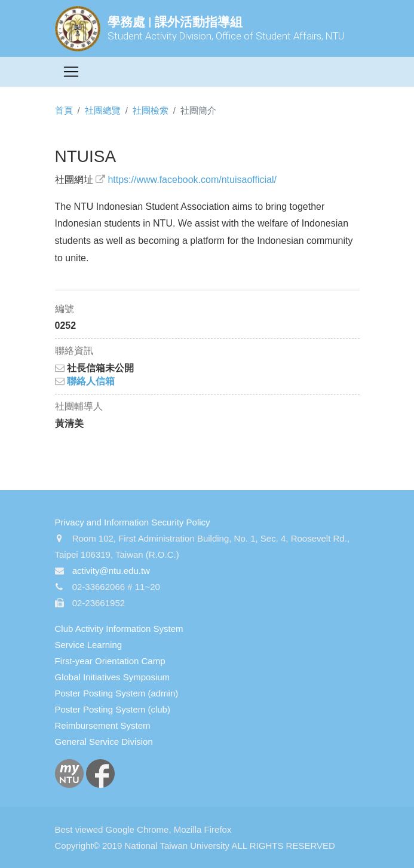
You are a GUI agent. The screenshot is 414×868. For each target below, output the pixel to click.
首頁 (64, 110)
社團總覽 (103, 110)
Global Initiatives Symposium (113, 677)
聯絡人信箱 (85, 381)
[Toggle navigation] (71, 72)
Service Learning (89, 645)
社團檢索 (151, 110)
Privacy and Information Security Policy (133, 522)
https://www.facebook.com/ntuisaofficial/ (192, 180)
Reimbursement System (103, 725)
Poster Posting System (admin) (117, 693)
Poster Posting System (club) (113, 709)
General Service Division (104, 742)
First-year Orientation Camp (110, 661)
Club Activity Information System (119, 629)
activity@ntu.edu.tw (111, 571)
